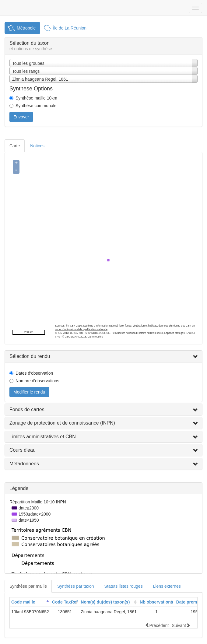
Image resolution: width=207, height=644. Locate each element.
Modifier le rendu (29, 392)
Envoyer (21, 117)
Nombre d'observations (37, 381)
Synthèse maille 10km (36, 98)
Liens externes (167, 586)
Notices (37, 146)
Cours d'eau (23, 450)
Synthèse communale (36, 106)
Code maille (23, 602)
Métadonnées (24, 464)
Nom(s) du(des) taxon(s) (105, 602)
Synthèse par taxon (76, 586)
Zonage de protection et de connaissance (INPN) (62, 423)
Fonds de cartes (27, 409)
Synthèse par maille (28, 586)
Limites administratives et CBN (43, 437)
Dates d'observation (34, 373)
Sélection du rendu (30, 356)
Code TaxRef (65, 602)
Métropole (26, 28)
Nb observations (156, 602)
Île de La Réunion (70, 28)
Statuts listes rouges (124, 586)
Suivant (181, 625)
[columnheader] (30, 602)
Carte (15, 146)
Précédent (157, 625)
